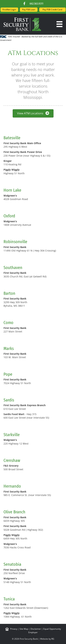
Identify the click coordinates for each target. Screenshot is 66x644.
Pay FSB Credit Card (52, 10)
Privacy (14, 629)
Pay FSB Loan (29, 10)
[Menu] (59, 24)
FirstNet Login (9, 10)
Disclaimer (36, 629)
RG (53, 639)
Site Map (24, 629)
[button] (24, 4)
